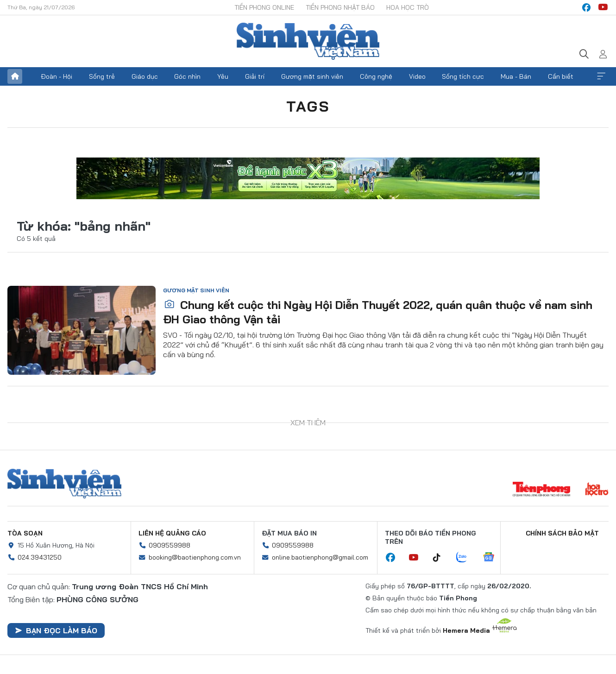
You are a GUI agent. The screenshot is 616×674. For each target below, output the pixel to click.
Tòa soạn (25, 533)
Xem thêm (601, 76)
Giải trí (255, 76)
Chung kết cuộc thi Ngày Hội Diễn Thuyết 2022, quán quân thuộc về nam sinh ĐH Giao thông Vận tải (378, 312)
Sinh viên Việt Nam (64, 484)
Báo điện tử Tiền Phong (308, 41)
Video (417, 76)
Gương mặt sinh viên (312, 76)
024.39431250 (40, 557)
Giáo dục (145, 76)
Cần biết (561, 76)
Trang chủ (15, 76)
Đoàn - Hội (57, 76)
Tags (308, 106)
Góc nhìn (187, 76)
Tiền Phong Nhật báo (340, 7)
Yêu (223, 76)
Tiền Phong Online (264, 7)
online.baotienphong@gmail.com (320, 557)
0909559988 (170, 545)
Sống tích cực (463, 76)
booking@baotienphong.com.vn (195, 557)
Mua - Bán (516, 76)
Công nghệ (376, 76)
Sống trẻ (102, 76)
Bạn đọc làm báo (56, 630)
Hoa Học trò (408, 7)
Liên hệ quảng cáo (172, 533)
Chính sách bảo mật (562, 533)
